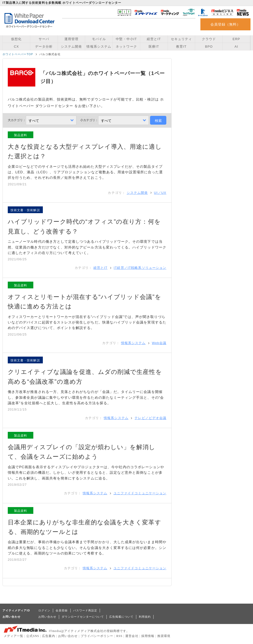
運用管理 (71, 39)
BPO (209, 47)
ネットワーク (126, 47)
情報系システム (99, 47)
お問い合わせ (47, 617)
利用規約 (145, 617)
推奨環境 (164, 636)
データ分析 (44, 47)
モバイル (99, 39)
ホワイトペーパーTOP (18, 54)
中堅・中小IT (126, 39)
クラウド (209, 39)
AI (236, 47)
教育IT (181, 47)
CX (16, 47)
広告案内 (49, 636)
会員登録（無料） (226, 24)
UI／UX (160, 193)
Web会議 (159, 343)
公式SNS (33, 636)
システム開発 (71, 47)
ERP (236, 39)
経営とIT (154, 39)
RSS (119, 636)
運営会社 (132, 636)
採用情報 (148, 636)
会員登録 (62, 610)
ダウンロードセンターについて (83, 617)
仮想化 (16, 39)
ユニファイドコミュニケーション (140, 493)
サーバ (44, 39)
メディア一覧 (14, 636)
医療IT (154, 47)
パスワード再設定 (85, 610)
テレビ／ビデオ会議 (150, 418)
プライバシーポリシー (97, 636)
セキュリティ (181, 39)
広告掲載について (121, 617)
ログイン (44, 610)
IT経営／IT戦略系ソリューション (140, 268)
